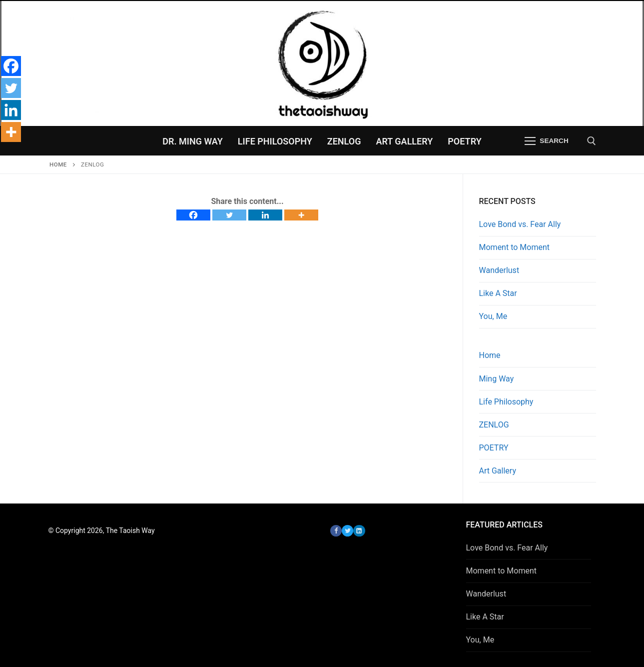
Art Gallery (498, 471)
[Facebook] (193, 215)
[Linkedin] (265, 215)
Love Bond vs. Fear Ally (520, 224)
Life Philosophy (506, 402)
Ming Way (497, 379)
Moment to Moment (515, 247)
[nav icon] (547, 141)
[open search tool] (592, 141)
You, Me (493, 316)
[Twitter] (229, 215)
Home (58, 164)
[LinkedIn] (359, 531)
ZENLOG (494, 425)
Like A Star (498, 293)
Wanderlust (499, 270)
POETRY (494, 448)
